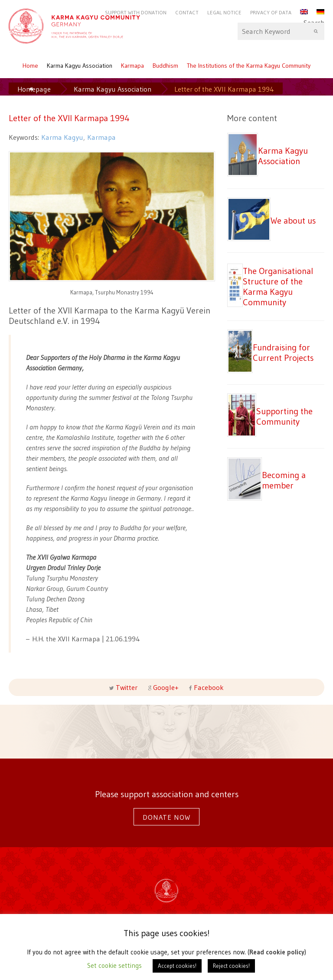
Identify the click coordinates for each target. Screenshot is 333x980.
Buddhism (165, 66)
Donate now (166, 817)
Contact (187, 12)
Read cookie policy (277, 952)
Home (30, 66)
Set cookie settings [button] (114, 965)
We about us (293, 220)
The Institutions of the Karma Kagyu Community (249, 66)
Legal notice (224, 12)
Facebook (208, 687)
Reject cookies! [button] (231, 966)
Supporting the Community (284, 416)
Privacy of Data (271, 12)
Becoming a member (284, 480)
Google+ (166, 687)
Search (281, 31)
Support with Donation (136, 12)
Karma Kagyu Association (80, 66)
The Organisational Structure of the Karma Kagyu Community (278, 286)
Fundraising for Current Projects (283, 352)
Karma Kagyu (62, 137)
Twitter (127, 687)
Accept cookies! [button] (177, 966)
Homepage (34, 89)
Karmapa (132, 66)
